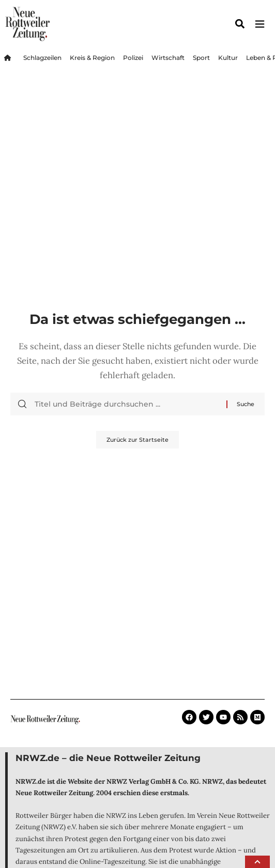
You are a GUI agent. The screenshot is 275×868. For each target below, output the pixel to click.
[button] (257, 862)
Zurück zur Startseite (137, 440)
